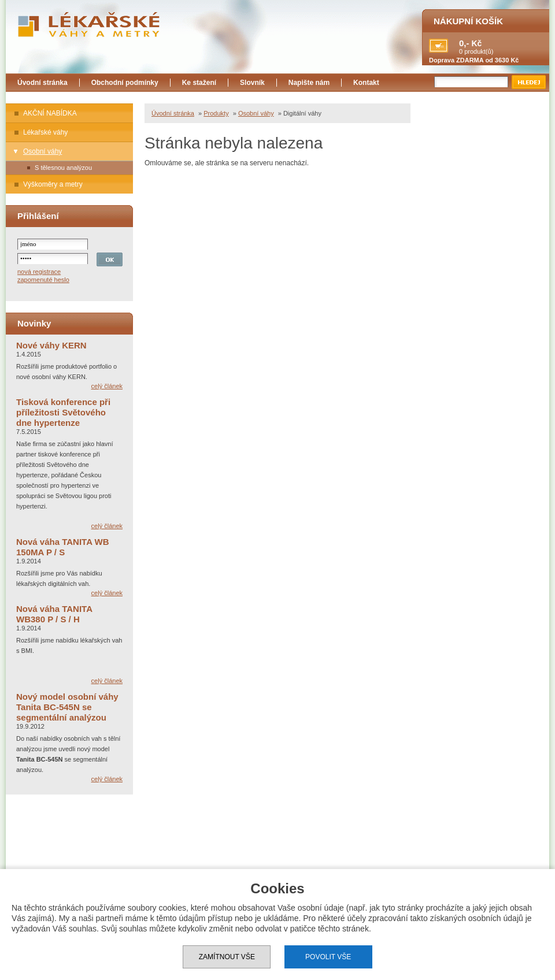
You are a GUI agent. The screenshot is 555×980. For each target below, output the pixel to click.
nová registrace (39, 272)
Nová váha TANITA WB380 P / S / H (54, 614)
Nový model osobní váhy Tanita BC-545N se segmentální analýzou (67, 707)
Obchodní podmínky (125, 83)
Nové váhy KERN (51, 345)
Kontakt (366, 83)
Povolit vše (328, 957)
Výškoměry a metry (53, 184)
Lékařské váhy (45, 132)
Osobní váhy (42, 151)
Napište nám (309, 83)
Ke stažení (199, 83)
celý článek (107, 386)
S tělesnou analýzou (63, 168)
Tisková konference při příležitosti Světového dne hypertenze (63, 412)
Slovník (252, 83)
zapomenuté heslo (43, 280)
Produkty (216, 113)
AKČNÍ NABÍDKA (50, 113)
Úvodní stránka (42, 83)
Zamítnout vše (227, 957)
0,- (464, 43)
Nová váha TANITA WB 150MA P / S (63, 547)
